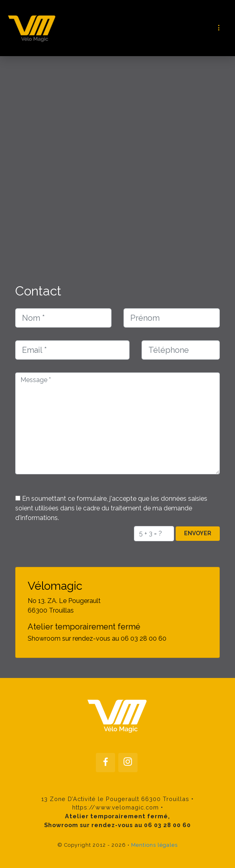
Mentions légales (154, 845)
